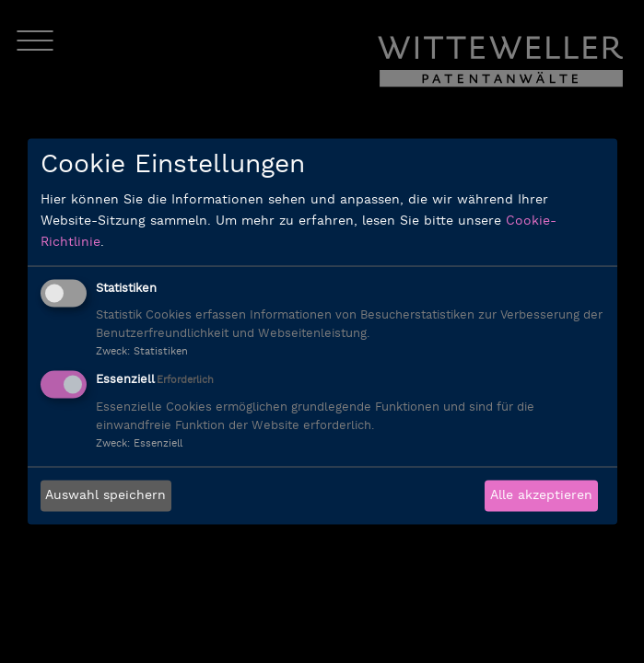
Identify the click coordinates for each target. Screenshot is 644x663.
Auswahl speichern (105, 496)
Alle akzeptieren (541, 496)
